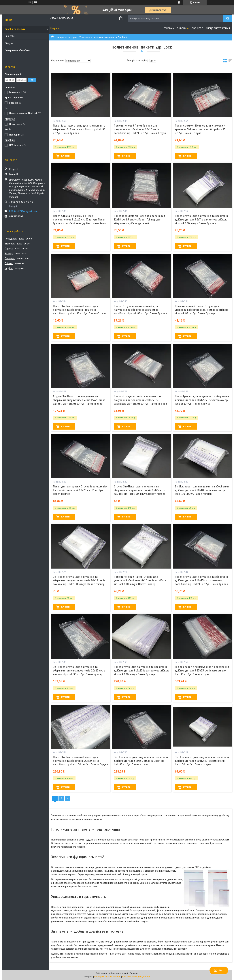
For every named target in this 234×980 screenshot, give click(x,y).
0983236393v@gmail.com (23, 211)
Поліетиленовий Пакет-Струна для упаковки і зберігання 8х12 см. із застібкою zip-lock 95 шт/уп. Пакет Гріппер (202, 310)
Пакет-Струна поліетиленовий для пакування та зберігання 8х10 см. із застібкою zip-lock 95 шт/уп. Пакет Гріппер (140, 310)
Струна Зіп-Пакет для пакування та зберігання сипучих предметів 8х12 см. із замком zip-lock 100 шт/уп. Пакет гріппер (140, 490)
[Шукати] (228, 19)
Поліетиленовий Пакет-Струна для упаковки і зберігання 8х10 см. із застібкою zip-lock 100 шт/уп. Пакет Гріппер (141, 581)
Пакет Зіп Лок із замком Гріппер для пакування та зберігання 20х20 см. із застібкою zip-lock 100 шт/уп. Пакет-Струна (81, 761)
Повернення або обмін (17, 50)
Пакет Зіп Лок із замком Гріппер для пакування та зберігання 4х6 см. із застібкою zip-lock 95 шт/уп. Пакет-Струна (80, 310)
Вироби (182, 28)
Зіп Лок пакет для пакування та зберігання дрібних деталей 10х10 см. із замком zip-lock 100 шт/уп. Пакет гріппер (202, 490)
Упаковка (85, 37)
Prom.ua (134, 973)
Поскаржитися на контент (107, 977)
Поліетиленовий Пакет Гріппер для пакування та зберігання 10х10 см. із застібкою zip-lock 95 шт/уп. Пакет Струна (140, 129)
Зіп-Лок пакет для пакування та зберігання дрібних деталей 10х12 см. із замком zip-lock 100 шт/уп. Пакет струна (202, 761)
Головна (169, 28)
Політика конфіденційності (136, 977)
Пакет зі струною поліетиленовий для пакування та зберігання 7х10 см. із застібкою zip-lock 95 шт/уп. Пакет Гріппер (140, 400)
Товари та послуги (66, 37)
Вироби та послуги (15, 29)
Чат (219, 970)
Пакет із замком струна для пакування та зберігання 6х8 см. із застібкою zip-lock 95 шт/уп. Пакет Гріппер (79, 129)
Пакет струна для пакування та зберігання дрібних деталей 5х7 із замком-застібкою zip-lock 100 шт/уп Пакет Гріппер (202, 220)
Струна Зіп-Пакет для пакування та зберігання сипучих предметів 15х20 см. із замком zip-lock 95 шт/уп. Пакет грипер (79, 400)
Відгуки (9, 43)
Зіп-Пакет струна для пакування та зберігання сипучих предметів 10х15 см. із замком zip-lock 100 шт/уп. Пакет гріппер (79, 581)
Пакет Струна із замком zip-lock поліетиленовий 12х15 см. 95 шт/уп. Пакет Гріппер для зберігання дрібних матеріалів (79, 220)
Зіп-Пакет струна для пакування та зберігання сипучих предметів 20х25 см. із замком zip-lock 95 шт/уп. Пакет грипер (79, 671)
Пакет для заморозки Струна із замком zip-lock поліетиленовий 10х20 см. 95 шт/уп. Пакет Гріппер (80, 490)
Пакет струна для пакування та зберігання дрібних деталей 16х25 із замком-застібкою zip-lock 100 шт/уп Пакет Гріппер (141, 671)
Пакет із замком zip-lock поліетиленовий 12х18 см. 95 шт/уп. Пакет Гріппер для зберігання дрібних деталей (139, 220)
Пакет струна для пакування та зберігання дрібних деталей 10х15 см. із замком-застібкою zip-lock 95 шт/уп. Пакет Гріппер (202, 581)
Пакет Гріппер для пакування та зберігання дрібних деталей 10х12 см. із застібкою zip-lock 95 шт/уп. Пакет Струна (202, 400)
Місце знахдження (218, 28)
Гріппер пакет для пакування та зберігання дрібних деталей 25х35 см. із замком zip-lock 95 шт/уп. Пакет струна (202, 671)
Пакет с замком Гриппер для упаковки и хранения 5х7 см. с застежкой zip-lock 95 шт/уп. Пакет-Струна (200, 129)
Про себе (10, 36)
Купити (65, 156)
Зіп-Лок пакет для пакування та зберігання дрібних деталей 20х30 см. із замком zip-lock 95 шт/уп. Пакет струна (141, 761)
